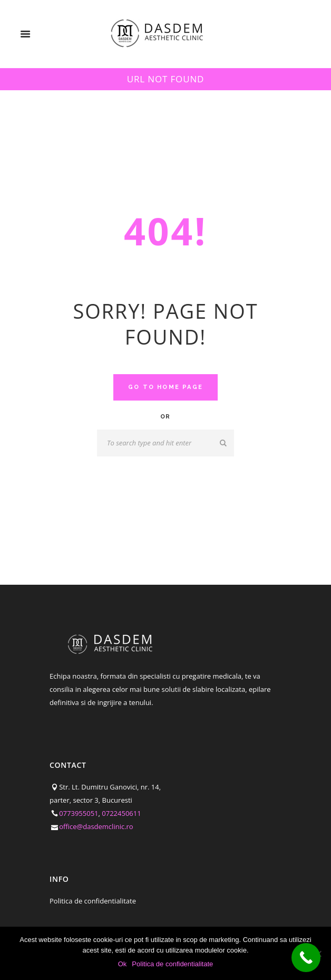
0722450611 (121, 813)
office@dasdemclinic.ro (96, 826)
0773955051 (79, 813)
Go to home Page (166, 387)
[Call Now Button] (306, 958)
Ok (123, 964)
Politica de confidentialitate (93, 901)
